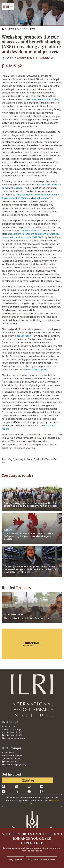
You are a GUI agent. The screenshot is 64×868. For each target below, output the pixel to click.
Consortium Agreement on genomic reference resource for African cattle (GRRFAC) (31, 236)
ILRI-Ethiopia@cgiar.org (14, 764)
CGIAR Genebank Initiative (44, 99)
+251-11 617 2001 (10, 762)
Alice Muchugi (41, 198)
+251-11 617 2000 (11, 759)
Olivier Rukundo (42, 195)
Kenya (5, 188)
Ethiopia (56, 185)
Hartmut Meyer (24, 195)
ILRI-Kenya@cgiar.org (13, 738)
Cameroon (45, 185)
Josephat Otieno (19, 198)
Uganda (18, 188)
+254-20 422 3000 (12, 732)
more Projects (32, 644)
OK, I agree (16, 860)
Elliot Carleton (45, 58)
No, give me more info (41, 860)
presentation (24, 336)
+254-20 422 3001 (12, 735)
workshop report (37, 370)
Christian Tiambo (30, 231)
